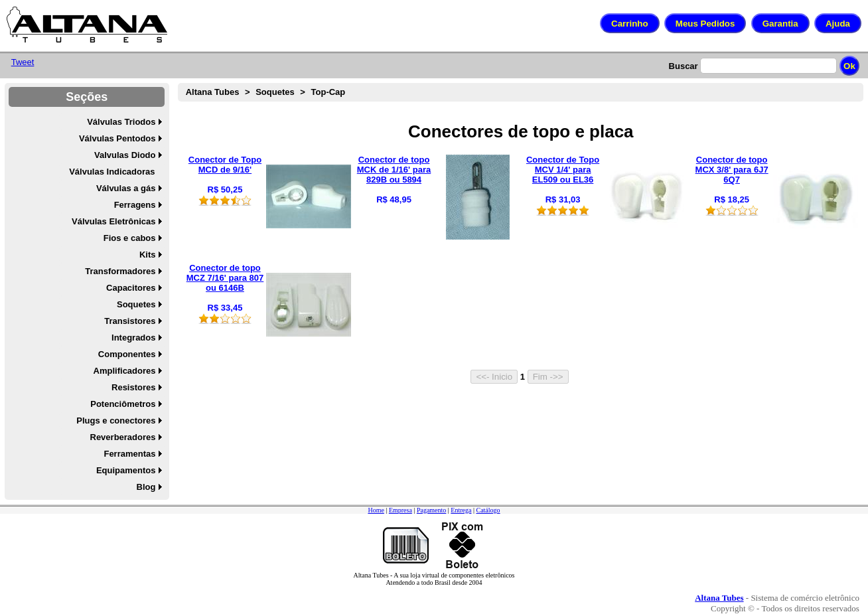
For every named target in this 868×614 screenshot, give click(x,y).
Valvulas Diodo (125, 155)
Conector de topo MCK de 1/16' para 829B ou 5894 (394, 170)
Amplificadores (125, 371)
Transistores (130, 321)
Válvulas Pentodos (117, 138)
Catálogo (488, 510)
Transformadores (120, 271)
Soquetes (136, 304)
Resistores (133, 387)
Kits (148, 255)
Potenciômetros (123, 404)
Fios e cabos (130, 238)
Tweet (23, 62)
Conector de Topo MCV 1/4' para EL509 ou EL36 (563, 170)
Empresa (400, 510)
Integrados (133, 338)
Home (376, 510)
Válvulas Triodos (121, 122)
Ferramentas (129, 454)
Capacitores (131, 288)
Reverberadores (123, 437)
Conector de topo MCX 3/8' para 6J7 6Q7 (732, 170)
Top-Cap (328, 92)
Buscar (684, 66)
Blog (146, 487)
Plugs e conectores (116, 421)
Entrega (461, 510)
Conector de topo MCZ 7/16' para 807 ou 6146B (225, 278)
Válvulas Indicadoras (112, 172)
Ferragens (135, 205)
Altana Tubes (213, 92)
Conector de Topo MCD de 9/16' (225, 165)
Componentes (127, 354)
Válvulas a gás (126, 188)
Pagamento (431, 510)
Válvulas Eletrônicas (113, 221)
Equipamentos (126, 470)
